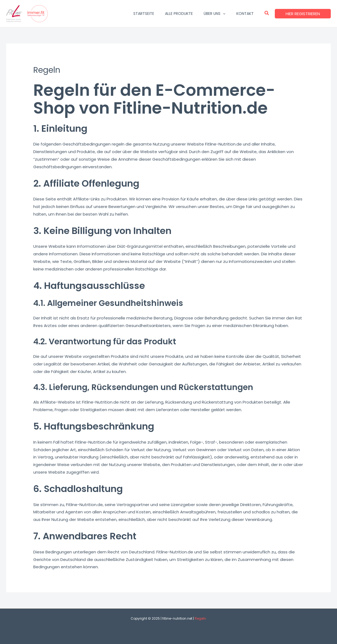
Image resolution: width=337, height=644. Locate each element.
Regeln (200, 618)
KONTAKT (245, 14)
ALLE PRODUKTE (179, 14)
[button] (267, 14)
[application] (223, 14)
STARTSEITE (144, 14)
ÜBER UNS (214, 14)
